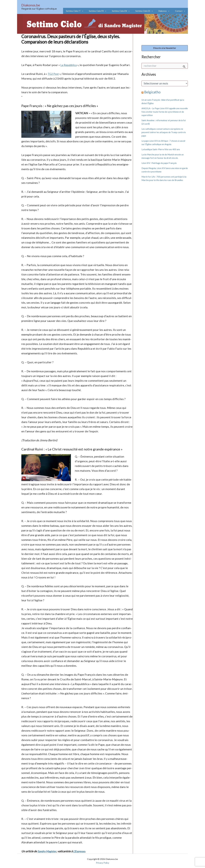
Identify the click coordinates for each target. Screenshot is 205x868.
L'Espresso (81, 851)
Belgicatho (153, 93)
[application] (91, 11)
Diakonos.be (31, 5)
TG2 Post (54, 74)
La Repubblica (69, 65)
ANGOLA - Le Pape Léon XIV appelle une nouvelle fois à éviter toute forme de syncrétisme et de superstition (161, 112)
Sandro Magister (48, 851)
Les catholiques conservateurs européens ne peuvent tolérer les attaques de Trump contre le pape (164, 133)
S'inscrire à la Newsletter (165, 48)
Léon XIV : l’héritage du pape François (160, 164)
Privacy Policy (102, 863)
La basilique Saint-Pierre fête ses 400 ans (161, 150)
